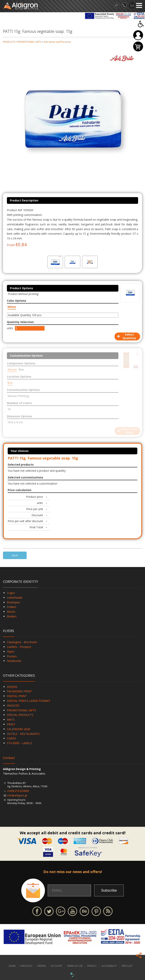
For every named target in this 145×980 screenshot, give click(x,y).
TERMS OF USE (75, 966)
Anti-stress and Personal (57, 42)
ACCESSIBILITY (109, 966)
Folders (12, 607)
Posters (12, 656)
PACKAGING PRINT (19, 691)
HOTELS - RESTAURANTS (23, 734)
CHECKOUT (26, 966)
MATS (11, 720)
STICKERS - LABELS (20, 743)
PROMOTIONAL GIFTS (29, 42)
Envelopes (13, 602)
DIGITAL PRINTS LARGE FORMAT (29, 701)
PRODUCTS (9, 42)
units (10, 328)
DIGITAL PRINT (17, 696)
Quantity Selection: (21, 322)
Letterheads (15, 598)
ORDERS (41, 966)
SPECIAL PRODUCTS (20, 715)
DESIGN (12, 687)
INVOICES (13, 705)
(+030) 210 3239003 (18, 791)
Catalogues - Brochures (22, 642)
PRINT (11, 724)
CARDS (11, 738)
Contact (9, 758)
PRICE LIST (127, 966)
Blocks (11, 612)
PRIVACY (92, 966)
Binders (12, 616)
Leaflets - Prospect (19, 647)
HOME (12, 966)
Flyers (11, 652)
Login (138, 35)
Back (15, 555)
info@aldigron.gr (17, 795)
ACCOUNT (56, 966)
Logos (11, 593)
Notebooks (14, 661)
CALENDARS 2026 (19, 729)
